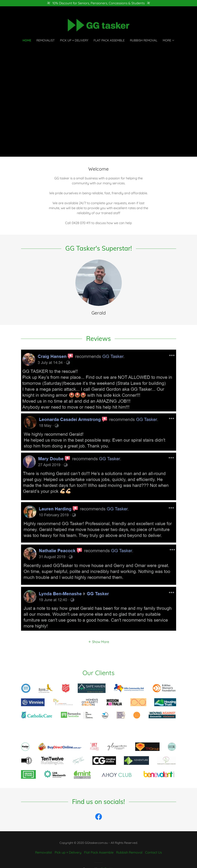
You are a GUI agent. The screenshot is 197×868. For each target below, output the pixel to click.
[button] (169, 40)
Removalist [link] (46, 40)
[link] (98, 25)
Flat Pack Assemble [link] (109, 40)
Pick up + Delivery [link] (74, 40)
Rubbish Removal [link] (144, 40)
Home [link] (27, 40)
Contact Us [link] (154, 852)
